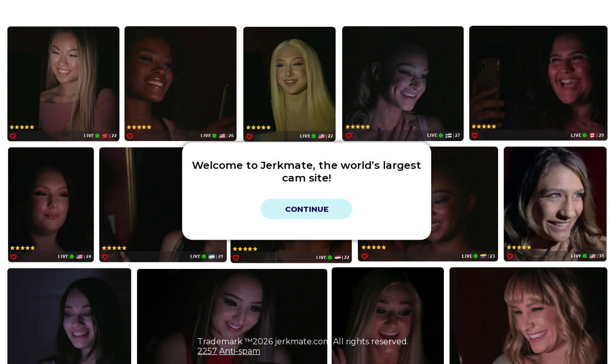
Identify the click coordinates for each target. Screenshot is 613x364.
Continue (307, 209)
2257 (207, 351)
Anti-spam (240, 351)
